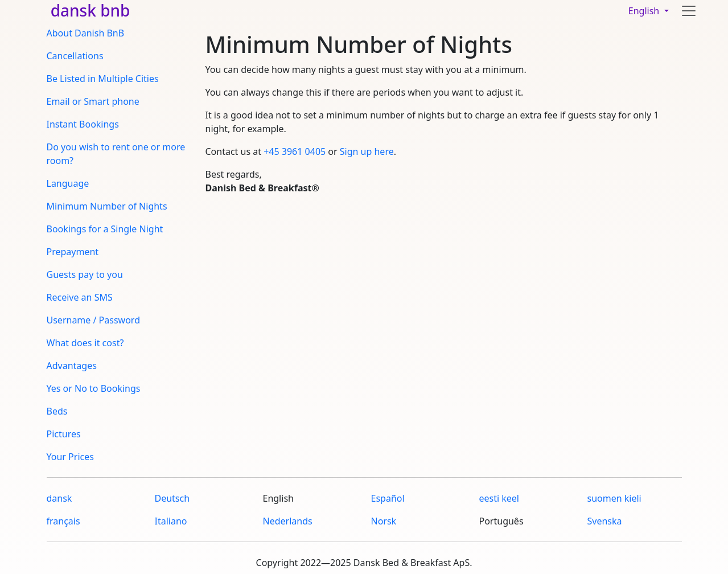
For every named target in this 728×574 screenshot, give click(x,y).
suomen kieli (614, 498)
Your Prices (70, 457)
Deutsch (172, 498)
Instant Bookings (83, 124)
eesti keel (499, 498)
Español (388, 498)
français (63, 521)
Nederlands (288, 521)
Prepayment (73, 252)
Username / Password (93, 320)
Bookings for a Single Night (105, 229)
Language (68, 183)
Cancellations (75, 56)
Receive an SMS (80, 297)
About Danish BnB (86, 33)
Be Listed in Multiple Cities (103, 79)
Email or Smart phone (93, 101)
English (645, 11)
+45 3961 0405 (295, 151)
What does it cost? (85, 343)
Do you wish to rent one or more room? (116, 154)
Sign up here (367, 151)
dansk (59, 498)
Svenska (605, 521)
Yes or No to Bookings (94, 388)
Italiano (171, 521)
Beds (57, 411)
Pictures (64, 434)
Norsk (384, 521)
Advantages (72, 366)
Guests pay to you (85, 274)
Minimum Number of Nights (107, 206)
